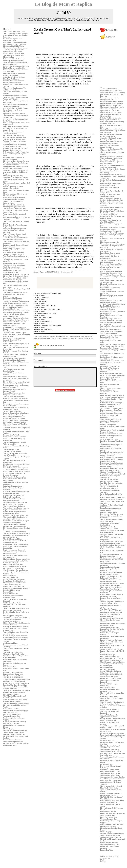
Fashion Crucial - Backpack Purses (16, 245)
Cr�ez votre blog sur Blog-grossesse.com (109, 857)
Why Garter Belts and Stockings (15, 524)
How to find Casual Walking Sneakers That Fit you (13, 308)
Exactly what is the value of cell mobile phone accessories (14, 82)
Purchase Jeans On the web (13, 674)
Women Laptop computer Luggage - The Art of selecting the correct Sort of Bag (16, 179)
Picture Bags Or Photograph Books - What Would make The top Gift (16, 277)
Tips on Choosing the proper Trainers (17, 533)
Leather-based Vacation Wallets (14, 422)
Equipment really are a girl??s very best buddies (111, 163)
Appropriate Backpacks (12, 621)
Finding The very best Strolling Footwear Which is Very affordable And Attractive (16, 70)
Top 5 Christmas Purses (12, 267)
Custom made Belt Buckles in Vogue (16, 521)
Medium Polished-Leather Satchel (15, 731)
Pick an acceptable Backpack (14, 136)
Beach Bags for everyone (12, 714)
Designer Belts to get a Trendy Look (16, 515)
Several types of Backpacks (13, 616)
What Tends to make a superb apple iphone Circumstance (16, 345)
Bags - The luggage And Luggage (15, 95)
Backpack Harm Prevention (13, 596)
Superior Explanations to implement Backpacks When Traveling (16, 414)
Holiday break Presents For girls (15, 327)
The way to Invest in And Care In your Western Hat (15, 454)
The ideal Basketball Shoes (13, 539)
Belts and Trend (9, 247)
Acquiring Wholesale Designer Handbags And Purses (14, 78)
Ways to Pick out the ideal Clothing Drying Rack (109, 424)
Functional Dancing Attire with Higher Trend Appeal (14, 74)
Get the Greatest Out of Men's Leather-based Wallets (14, 693)
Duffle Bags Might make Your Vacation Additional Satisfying (14, 253)
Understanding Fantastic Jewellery (16, 638)
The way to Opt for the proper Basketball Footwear (14, 315)
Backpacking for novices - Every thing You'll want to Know (15, 394)
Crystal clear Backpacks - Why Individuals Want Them (14, 496)
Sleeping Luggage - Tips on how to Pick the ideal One (15, 195)
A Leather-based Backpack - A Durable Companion (14, 474)
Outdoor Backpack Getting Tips (15, 137)
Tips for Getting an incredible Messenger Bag (14, 56)
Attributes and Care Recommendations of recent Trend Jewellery (15, 645)
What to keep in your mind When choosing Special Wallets (15, 701)
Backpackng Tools (10, 745)
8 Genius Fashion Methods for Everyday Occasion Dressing (14, 60)
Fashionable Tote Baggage (12, 280)
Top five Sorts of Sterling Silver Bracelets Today (14, 370)
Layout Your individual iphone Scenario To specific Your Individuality (14, 340)
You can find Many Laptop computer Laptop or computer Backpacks (16, 509)
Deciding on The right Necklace (14, 360)
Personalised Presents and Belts (14, 526)
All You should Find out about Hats (16, 470)
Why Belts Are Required (12, 523)
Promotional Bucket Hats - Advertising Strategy (13, 272)
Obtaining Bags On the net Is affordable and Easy (14, 158)
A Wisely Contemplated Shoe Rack (16, 238)
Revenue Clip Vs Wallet (12, 435)
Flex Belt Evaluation (11, 577)
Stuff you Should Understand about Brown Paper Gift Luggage (16, 167)
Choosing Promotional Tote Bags (15, 722)
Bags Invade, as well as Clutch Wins (16, 274)
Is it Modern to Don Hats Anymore (16, 468)
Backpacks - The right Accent (14, 263)
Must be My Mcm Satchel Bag (14, 734)
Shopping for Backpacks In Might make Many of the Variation (15, 503)
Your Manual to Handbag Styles (15, 333)
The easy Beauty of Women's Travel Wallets (110, 747)
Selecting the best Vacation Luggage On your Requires (110, 480)
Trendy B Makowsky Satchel (13, 732)
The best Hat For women (12, 451)
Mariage (103, 862)
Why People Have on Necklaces (14, 358)
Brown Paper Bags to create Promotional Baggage (13, 188)
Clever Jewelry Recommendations (15, 636)
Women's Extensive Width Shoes (15, 145)
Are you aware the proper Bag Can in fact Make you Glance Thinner (17, 680)
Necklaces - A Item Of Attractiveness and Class (109, 438)
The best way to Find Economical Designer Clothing (15, 355)
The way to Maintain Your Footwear (16, 302)
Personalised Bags (10, 667)
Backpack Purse (9, 597)
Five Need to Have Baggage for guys (16, 161)
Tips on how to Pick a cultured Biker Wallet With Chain (16, 688)
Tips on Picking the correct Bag (14, 209)
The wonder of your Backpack (14, 506)
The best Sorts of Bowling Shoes (15, 139)
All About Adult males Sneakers (15, 532)
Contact (107, 37)
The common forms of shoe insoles (15, 48)
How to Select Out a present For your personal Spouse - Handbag (16, 383)
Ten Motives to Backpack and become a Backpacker (14, 500)
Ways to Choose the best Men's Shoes (16, 311)
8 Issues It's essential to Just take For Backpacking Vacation (16, 492)
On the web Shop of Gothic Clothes (16, 108)
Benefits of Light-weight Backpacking (12, 591)
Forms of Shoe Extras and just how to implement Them (16, 536)
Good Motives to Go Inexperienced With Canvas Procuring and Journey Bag (16, 400)
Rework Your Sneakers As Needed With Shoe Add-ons (15, 542)
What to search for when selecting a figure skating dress (16, 63)
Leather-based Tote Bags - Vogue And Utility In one (112, 358)
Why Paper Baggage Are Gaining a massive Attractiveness (16, 164)
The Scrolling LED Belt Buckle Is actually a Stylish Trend (15, 518)
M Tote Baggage (9, 729)
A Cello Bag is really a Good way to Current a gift (112, 665)
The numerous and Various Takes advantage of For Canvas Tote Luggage (15, 294)
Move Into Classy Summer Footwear (16, 126)
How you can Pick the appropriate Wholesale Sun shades (15, 105)
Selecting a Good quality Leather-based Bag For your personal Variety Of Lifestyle (16, 378)
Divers (7, 29)
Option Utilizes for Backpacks (14, 579)
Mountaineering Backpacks (13, 742)
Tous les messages (109, 88)
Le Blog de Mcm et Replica (63, 4)
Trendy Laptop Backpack (12, 411)
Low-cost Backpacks (11, 594)
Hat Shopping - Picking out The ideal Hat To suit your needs (16, 465)
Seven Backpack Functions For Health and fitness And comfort (14, 418)
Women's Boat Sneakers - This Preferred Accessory (14, 324)
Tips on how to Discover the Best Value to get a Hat (15, 443)
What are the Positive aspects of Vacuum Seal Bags (15, 215)
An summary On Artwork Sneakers (16, 318)
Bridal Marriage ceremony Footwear (16, 313)
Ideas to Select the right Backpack (15, 546)
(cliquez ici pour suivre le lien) (59, 78)
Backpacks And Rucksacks (13, 740)
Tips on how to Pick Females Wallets (16, 703)
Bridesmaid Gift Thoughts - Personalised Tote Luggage (13, 299)
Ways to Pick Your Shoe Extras (14, 31)
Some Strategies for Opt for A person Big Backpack (111, 185)
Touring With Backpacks (12, 619)
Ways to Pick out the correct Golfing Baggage (110, 289)
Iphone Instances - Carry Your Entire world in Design (111, 411)
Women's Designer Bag (11, 716)
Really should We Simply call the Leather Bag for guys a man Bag (15, 43)
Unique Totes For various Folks (14, 269)
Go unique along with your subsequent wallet (13, 40)
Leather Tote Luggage (11, 723)
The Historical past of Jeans (13, 676)
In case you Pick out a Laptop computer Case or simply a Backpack (16, 587)
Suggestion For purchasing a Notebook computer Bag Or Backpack (13, 488)
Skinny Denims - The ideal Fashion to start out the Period (17, 624)
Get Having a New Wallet (12, 603)
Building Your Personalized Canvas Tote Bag (110, 146)
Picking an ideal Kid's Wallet (14, 46)
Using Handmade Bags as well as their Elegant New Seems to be (15, 567)
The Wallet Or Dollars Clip (13, 652)
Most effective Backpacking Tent (15, 477)
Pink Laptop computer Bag (13, 176)
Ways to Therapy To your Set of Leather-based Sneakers (14, 235)
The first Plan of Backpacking (14, 397)
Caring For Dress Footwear (13, 132)
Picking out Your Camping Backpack (16, 743)
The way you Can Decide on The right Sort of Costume (15, 89)
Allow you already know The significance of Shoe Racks (13, 51)
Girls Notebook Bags (11, 563)
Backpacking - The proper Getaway (16, 544)
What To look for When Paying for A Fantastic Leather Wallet (16, 609)
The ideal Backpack (10, 134)
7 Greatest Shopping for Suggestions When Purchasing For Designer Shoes (16, 154)
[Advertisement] (13, 770)
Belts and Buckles (10, 575)
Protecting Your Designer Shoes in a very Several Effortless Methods (16, 321)
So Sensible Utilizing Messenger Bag (16, 170)
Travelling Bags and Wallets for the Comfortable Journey (16, 408)
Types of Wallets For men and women (17, 690)
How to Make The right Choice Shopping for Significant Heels (14, 206)
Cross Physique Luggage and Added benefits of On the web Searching (16, 684)
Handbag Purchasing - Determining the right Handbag (16, 387)
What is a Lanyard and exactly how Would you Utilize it (16, 98)
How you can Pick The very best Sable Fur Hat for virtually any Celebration (15, 439)
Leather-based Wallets (11, 709)
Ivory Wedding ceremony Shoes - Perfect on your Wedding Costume (15, 304)
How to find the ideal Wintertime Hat (17, 471)
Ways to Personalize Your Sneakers (16, 33)
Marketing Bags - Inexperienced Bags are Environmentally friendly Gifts (17, 560)
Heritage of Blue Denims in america (16, 627)
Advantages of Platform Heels (14, 53)
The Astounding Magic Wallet (14, 654)
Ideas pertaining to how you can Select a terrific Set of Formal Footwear (15, 230)
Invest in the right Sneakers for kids (16, 66)
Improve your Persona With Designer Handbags (110, 405)
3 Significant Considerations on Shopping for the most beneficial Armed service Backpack (15, 583)
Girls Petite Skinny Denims (13, 672)
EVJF (102, 860)
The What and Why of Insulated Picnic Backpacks (15, 553)
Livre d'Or (109, 30)
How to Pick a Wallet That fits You (15, 420)
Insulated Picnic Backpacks (13, 240)
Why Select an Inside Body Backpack (16, 617)
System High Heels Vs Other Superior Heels (13, 202)
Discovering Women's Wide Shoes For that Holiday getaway (15, 149)
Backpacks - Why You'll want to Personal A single (15, 390)
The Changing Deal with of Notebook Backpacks (110, 309)
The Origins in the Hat (11, 450)
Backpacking (8, 548)
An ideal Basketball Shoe (12, 146)
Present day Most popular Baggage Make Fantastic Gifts (16, 711)
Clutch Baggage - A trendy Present (15, 570)
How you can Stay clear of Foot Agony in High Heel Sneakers (14, 198)
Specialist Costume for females (14, 114)
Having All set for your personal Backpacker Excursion (15, 513)
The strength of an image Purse (14, 265)
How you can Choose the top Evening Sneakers (110, 615)
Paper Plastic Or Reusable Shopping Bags (109, 258)
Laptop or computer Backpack (14, 550)
